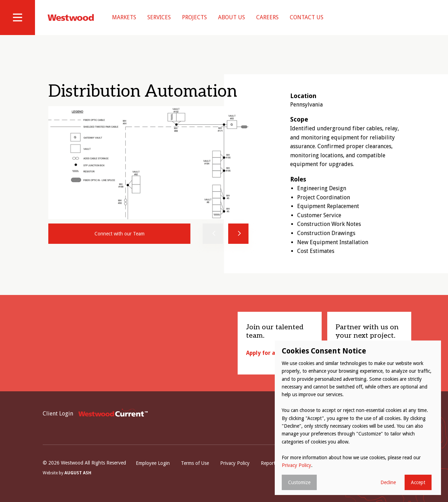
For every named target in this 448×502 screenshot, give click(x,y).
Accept (418, 482)
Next (238, 234)
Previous (213, 234)
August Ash (78, 473)
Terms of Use (195, 463)
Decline (388, 482)
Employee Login (153, 463)
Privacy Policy (235, 463)
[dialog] (358, 418)
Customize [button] (299, 482)
